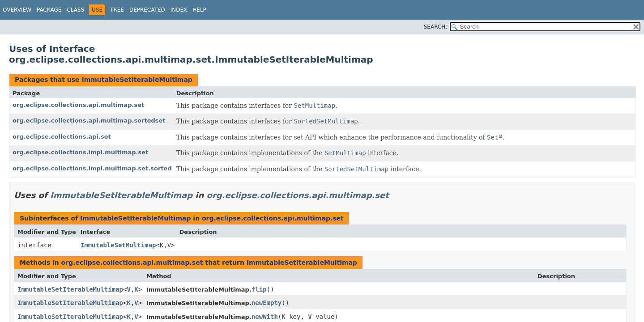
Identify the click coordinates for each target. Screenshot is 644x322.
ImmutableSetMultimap (118, 245)
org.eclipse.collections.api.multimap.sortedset (89, 121)
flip (259, 289)
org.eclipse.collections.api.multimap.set (78, 105)
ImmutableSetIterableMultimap (137, 80)
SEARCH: (436, 27)
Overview (17, 10)
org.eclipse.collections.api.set (62, 137)
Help (199, 10)
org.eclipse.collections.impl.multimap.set (80, 152)
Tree (117, 10)
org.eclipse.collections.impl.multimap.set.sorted (92, 168)
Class (75, 10)
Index (179, 10)
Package (49, 10)
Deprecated (147, 10)
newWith (265, 317)
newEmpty (267, 303)
